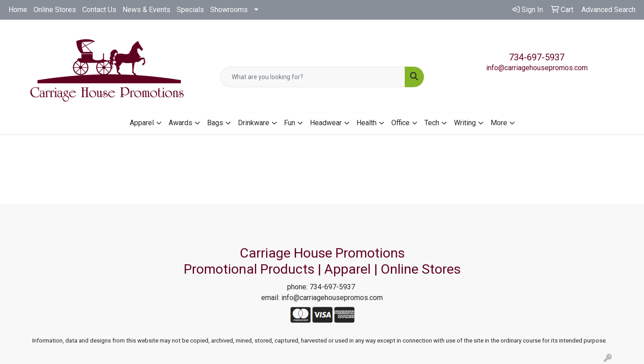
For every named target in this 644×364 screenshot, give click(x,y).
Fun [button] (290, 123)
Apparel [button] (142, 123)
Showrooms (229, 10)
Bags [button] (215, 123)
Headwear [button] (326, 123)
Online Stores (55, 10)
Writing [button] (465, 123)
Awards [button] (180, 123)
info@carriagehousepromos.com (537, 68)
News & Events (146, 10)
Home (18, 10)
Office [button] (400, 123)
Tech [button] (432, 123)
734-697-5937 (537, 57)
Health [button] (366, 123)
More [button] (499, 123)
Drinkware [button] (254, 123)
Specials (190, 10)
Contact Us (99, 10)
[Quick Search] (313, 77)
